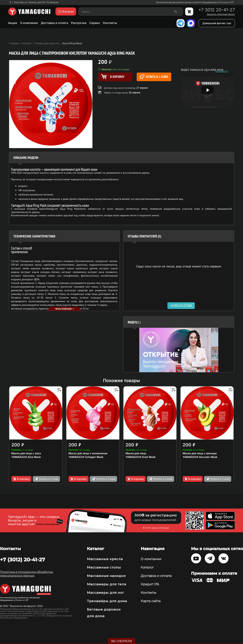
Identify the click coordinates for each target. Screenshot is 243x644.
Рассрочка (79, 23)
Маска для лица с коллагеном (88, 453)
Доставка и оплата (54, 23)
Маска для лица (136, 453)
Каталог (147, 567)
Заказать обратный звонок (221, 14)
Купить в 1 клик (154, 77)
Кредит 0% (150, 584)
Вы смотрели (122, 641)
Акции (13, 23)
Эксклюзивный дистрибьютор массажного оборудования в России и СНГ (195, 2)
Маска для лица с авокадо (200, 453)
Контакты (110, 23)
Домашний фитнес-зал (217, 23)
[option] (179, 350)
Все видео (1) (222, 71)
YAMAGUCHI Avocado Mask (200, 457)
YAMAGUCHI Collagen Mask (86, 457)
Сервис (95, 23)
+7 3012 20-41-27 (217, 10)
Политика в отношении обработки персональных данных (27, 574)
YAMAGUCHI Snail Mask (141, 457)
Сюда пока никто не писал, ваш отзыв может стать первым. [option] (179, 266)
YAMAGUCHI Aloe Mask (26, 457)
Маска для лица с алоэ (26, 453)
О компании (29, 23)
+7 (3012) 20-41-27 (23, 560)
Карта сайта (151, 601)
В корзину (21, 479)
